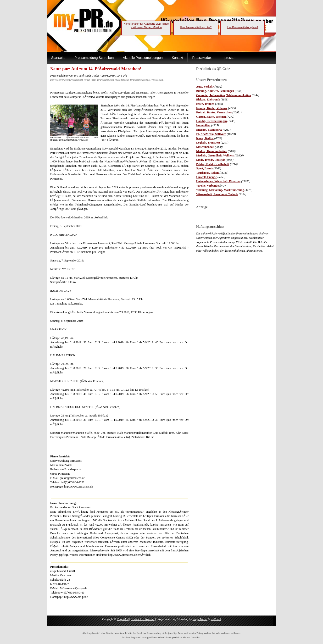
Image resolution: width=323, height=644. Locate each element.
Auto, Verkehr (205, 87)
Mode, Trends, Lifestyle (211, 160)
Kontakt (177, 58)
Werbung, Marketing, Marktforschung (220, 190)
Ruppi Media (200, 619)
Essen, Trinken (205, 104)
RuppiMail (123, 619)
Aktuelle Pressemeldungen (143, 58)
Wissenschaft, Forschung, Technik (217, 194)
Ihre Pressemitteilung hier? (196, 27)
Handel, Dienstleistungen (212, 121)
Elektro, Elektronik (208, 100)
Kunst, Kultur (205, 138)
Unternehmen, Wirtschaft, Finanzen (218, 181)
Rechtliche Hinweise (142, 619)
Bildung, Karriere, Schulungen (215, 91)
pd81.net (216, 619)
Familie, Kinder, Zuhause (212, 108)
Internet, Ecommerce (209, 130)
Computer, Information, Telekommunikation (224, 95)
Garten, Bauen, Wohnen (211, 117)
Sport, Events (204, 168)
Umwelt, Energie (206, 177)
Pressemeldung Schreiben (94, 58)
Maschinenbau (205, 147)
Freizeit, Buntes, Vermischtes (214, 112)
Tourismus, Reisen (207, 173)
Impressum (229, 58)
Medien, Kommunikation (212, 151)
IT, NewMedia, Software (211, 134)
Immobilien (203, 125)
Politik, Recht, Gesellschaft (213, 164)
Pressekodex (202, 58)
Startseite (58, 58)
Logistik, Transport (208, 143)
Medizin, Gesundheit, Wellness (215, 155)
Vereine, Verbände (207, 186)
